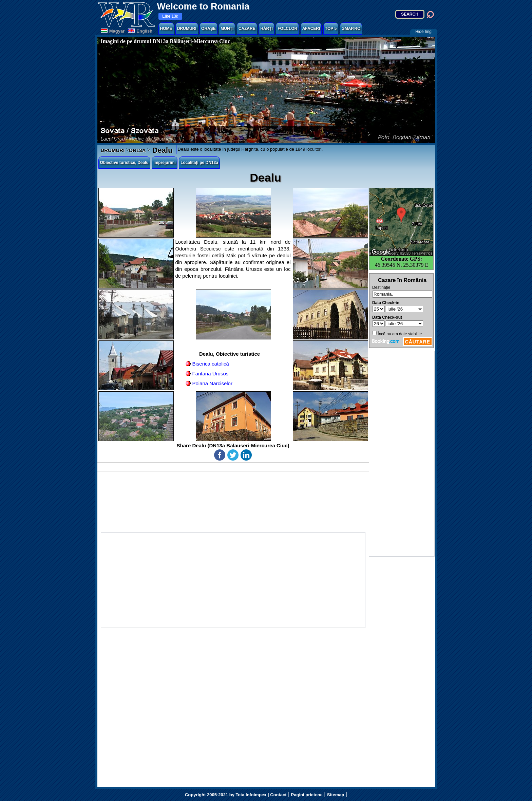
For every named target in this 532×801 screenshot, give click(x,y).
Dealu (161, 150)
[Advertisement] (402, 454)
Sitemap (336, 795)
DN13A (137, 150)
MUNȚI (227, 29)
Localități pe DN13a (199, 163)
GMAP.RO (351, 29)
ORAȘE (208, 29)
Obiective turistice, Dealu (124, 163)
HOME (166, 29)
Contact (278, 795)
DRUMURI (187, 29)
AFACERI (311, 29)
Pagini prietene (307, 795)
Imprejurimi (164, 163)
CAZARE (247, 29)
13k (170, 16)
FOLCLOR (287, 29)
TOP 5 (331, 29)
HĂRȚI (267, 29)
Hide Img (423, 32)
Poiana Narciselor (212, 383)
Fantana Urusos (211, 374)
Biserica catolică (211, 364)
